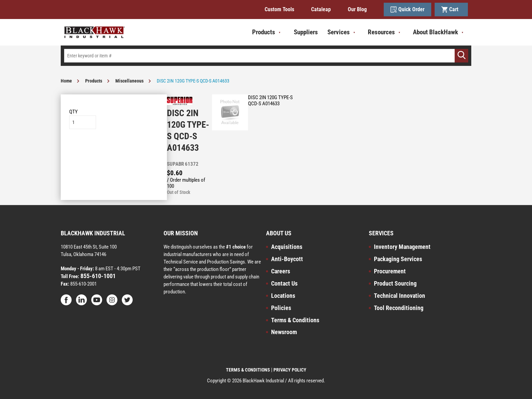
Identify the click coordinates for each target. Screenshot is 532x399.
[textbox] (266, 56)
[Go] (461, 56)
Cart (451, 10)
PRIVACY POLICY (290, 370)
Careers (281, 271)
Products (94, 81)
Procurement (390, 271)
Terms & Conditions (295, 320)
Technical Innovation (400, 296)
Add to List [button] (114, 150)
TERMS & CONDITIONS (248, 370)
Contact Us (284, 283)
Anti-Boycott (287, 259)
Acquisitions (287, 247)
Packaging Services (398, 259)
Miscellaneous (129, 81)
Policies (281, 308)
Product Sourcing (395, 283)
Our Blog (357, 9)
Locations (283, 296)
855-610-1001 (97, 276)
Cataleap (321, 9)
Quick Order (407, 10)
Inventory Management (402, 247)
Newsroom (284, 332)
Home (66, 81)
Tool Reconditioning (399, 308)
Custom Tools (279, 9)
